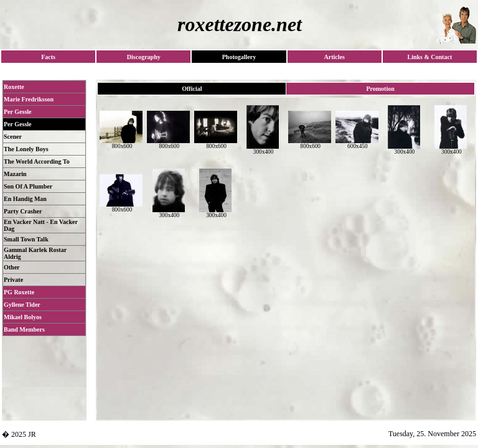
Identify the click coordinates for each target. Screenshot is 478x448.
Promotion (380, 89)
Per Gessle (18, 112)
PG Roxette (19, 292)
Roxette (14, 87)
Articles (334, 57)
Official (192, 89)
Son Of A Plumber (28, 186)
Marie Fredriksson (29, 99)
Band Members (24, 329)
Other (12, 267)
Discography (144, 57)
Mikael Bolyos (23, 317)
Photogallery (239, 57)
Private (13, 280)
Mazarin (15, 174)
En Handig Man (25, 199)
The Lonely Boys (26, 149)
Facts (48, 57)
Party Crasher (23, 211)
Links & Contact (430, 57)
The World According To (37, 161)
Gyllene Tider (22, 305)
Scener (13, 137)
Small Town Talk (26, 239)
